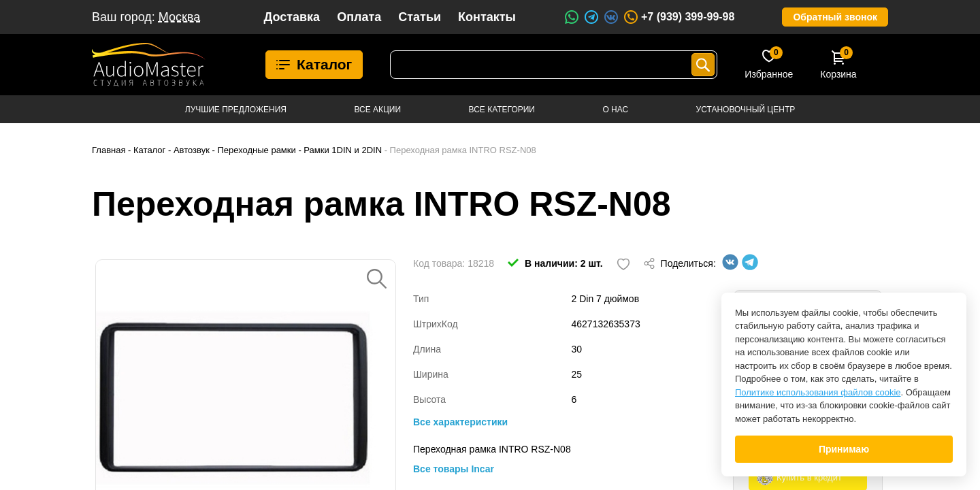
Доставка (292, 17)
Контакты (487, 17)
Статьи (420, 17)
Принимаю (844, 449)
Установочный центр (746, 110)
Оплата (359, 17)
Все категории (502, 110)
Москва (179, 17)
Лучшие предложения (236, 110)
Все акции (377, 110)
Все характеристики (460, 422)
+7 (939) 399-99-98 (679, 17)
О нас (615, 110)
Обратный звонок (835, 17)
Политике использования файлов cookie (818, 392)
